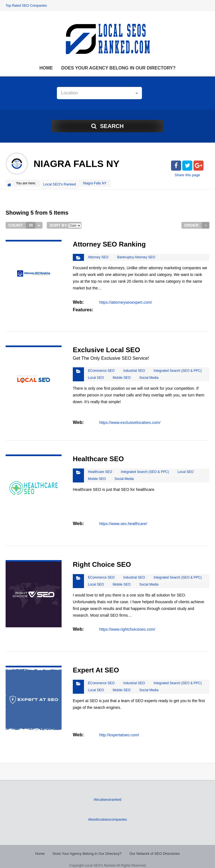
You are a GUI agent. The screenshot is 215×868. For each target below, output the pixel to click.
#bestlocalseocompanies (107, 814)
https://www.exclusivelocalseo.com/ (130, 418)
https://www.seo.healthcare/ (123, 518)
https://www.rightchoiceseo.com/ (127, 624)
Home (46, 68)
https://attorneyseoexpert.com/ (125, 299)
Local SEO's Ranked (60, 183)
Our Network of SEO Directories (153, 848)
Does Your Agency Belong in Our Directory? (119, 68)
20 (31, 223)
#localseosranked (107, 795)
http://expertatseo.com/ (119, 729)
